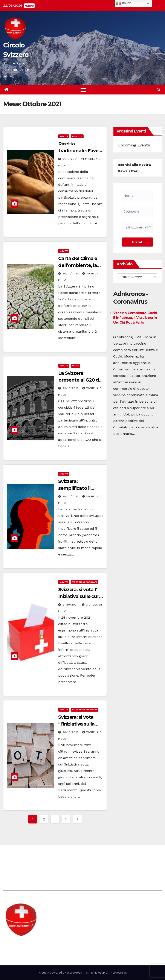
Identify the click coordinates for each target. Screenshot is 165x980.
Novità (64, 136)
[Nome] (137, 196)
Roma (76, 366)
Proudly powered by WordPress (61, 973)
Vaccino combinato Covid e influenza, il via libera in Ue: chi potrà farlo (135, 318)
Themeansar (117, 973)
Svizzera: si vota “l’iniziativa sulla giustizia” (76, 724)
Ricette (77, 136)
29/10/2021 (71, 388)
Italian (124, 3)
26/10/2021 (71, 732)
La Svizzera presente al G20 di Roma (79, 380)
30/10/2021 (71, 274)
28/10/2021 (71, 496)
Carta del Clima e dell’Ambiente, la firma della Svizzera (80, 265)
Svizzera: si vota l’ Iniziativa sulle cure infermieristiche (80, 597)
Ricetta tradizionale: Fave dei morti (78, 151)
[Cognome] (137, 212)
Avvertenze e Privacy (103, 857)
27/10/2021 (71, 605)
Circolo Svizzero (30, 945)
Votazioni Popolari (85, 582)
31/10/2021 (70, 159)
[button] (159, 90)
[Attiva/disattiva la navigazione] (83, 90)
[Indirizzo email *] (137, 227)
